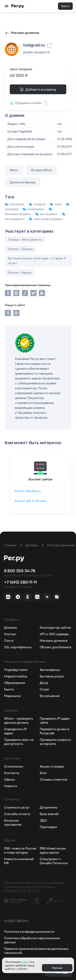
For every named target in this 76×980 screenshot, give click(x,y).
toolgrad (38, 204)
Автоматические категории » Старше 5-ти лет (37, 261)
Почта (9, 640)
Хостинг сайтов (40, 479)
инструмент (47, 214)
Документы (49, 807)
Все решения (50, 696)
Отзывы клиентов (54, 779)
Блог (43, 773)
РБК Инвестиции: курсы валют (53, 850)
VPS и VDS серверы (54, 634)
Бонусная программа (13, 822)
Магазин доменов (25, 33)
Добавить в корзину (41, 89)
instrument (15, 204)
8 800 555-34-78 (20, 571)
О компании (14, 766)
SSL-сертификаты (18, 647)
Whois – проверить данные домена (19, 720)
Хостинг (10, 634)
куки (25, 962)
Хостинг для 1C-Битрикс (31, 501)
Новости (11, 786)
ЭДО (43, 820)
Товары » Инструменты (25, 239)
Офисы (9, 779)
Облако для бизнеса (56, 647)
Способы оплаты (17, 814)
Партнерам (48, 827)
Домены (11, 627)
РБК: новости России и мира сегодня (20, 850)
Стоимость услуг (17, 807)
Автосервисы (50, 670)
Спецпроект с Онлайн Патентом (54, 861)
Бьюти (9, 689)
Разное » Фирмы (20, 273)
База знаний (49, 814)
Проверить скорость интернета (55, 742)
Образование (14, 683)
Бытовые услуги (52, 676)
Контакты (12, 773)
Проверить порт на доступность (19, 742)
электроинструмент (46, 219)
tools (56, 204)
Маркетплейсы (16, 676)
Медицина (12, 696)
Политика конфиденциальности (29, 931)
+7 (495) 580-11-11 (21, 582)
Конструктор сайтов (55, 627)
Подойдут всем (16, 670)
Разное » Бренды (20, 249)
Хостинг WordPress (28, 491)
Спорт (44, 689)
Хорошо (57, 968)
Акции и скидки (52, 766)
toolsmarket (34, 209)
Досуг (44, 683)
